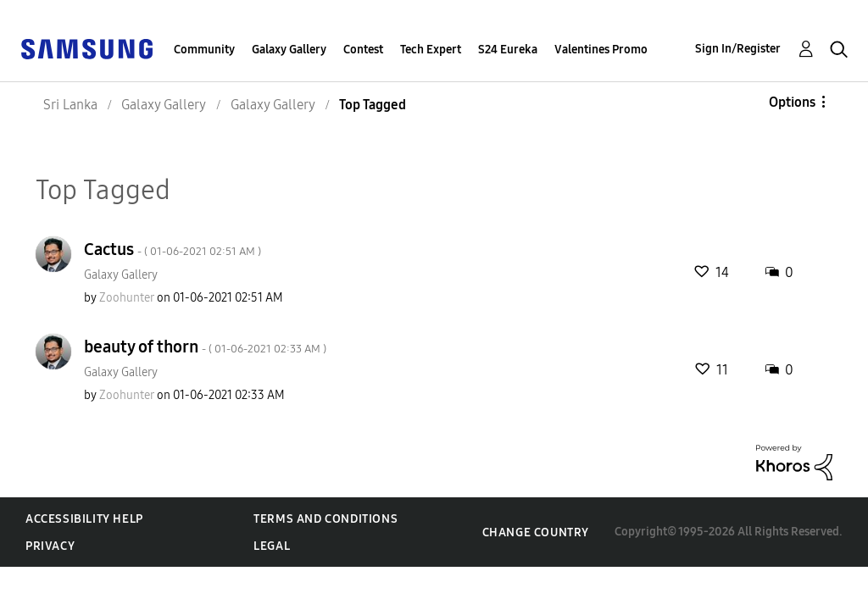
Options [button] (792, 102)
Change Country (536, 532)
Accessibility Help (84, 519)
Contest (363, 50)
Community (204, 50)
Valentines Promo (601, 50)
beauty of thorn (205, 347)
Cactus (172, 249)
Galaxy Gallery (289, 50)
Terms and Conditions (325, 519)
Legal (272, 546)
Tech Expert (431, 50)
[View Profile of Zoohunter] (127, 298)
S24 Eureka (508, 50)
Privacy (50, 546)
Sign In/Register (738, 49)
